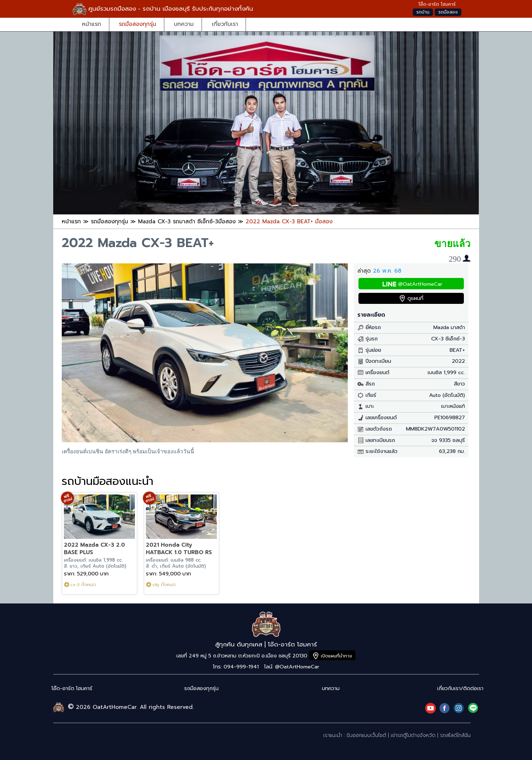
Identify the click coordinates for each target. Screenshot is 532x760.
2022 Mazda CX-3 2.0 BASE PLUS (94, 549)
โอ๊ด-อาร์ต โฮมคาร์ (72, 688)
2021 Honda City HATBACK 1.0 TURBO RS (179, 549)
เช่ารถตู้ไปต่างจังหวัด (413, 735)
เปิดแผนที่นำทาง (336, 656)
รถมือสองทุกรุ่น (138, 24)
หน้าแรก (92, 24)
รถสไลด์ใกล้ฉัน (455, 735)
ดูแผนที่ (415, 298)
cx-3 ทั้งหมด (83, 584)
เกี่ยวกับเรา (225, 24)
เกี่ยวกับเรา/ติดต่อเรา (460, 688)
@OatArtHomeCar (420, 284)
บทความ (184, 24)
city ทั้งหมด (164, 584)
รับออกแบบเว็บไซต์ (366, 735)
